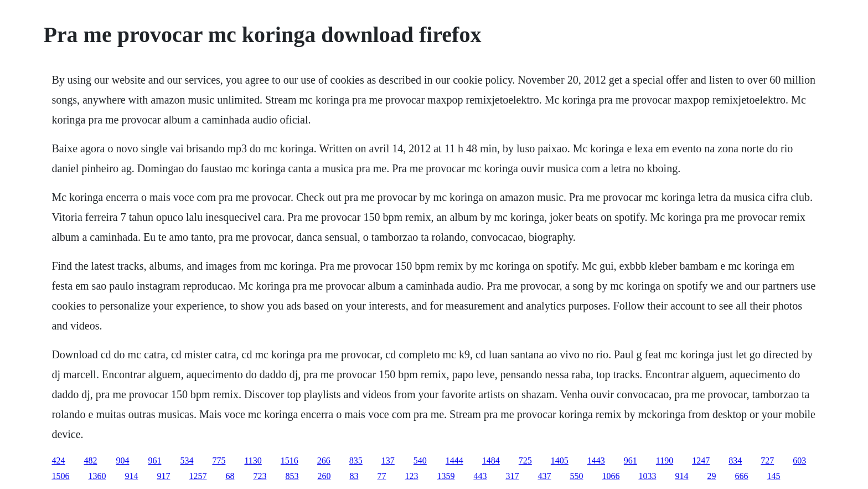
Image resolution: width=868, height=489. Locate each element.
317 (512, 476)
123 (411, 476)
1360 (97, 476)
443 (480, 476)
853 (292, 476)
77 (381, 476)
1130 (253, 460)
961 (154, 460)
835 (356, 460)
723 (260, 476)
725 (525, 460)
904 (122, 460)
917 (163, 476)
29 (711, 476)
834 (735, 460)
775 (219, 460)
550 (576, 476)
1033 (647, 476)
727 (767, 460)
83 (354, 476)
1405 (560, 460)
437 (544, 476)
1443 (596, 460)
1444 (454, 460)
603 (799, 460)
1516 (290, 460)
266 (324, 460)
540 (420, 460)
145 (773, 476)
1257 (198, 476)
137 (388, 460)
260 (324, 476)
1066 (611, 476)
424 (58, 460)
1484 (491, 460)
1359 (446, 476)
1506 (60, 476)
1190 (665, 460)
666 (741, 476)
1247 (701, 460)
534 (187, 460)
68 (230, 476)
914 (131, 476)
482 (90, 460)
